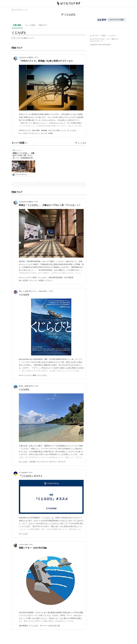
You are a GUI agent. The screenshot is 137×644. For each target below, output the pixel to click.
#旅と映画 (36, 130)
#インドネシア (42, 462)
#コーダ (44, 133)
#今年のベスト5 (25, 130)
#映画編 (44, 130)
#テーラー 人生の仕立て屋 (50, 626)
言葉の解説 (17, 25)
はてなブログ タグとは (97, 39)
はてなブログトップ (96, 41)
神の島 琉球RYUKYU (26, 386)
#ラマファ (53, 462)
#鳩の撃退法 (23, 626)
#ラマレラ (62, 462)
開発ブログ (115, 39)
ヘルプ (108, 39)
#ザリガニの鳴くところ (57, 130)
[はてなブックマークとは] (26, 143)
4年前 (36, 57)
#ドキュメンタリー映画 (28, 277)
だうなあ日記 (23, 473)
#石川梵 (32, 462)
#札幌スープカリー (46, 280)
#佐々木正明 (23, 280)
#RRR (51, 133)
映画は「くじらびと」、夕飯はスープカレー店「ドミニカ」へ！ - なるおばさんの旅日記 (23, 156)
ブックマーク (18, 150)
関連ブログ (43, 25)
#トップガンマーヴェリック (29, 133)
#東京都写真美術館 (56, 277)
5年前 (51, 291)
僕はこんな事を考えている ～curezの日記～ (33, 291)
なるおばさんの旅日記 (26, 57)
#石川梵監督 (69, 277)
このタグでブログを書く (116, 20)
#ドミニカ (33, 280)
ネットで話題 (30, 25)
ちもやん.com (23, 545)
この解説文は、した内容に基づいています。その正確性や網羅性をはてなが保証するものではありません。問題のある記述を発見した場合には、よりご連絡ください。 (23, 38)
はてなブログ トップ (19, 10)
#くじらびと (72, 130)
